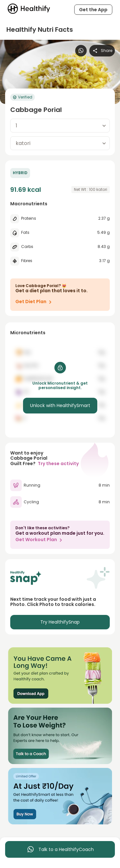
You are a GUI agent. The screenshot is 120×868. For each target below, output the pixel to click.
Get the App (93, 10)
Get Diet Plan (35, 302)
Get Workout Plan (40, 540)
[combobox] (60, 126)
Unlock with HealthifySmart (60, 405)
